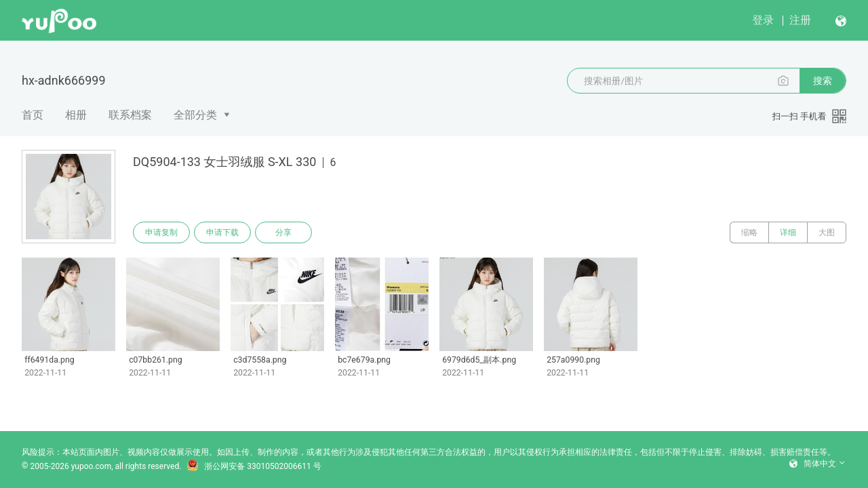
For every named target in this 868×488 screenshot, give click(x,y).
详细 (788, 232)
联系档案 (130, 115)
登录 (763, 20)
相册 (76, 115)
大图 (827, 232)
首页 (33, 115)
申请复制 (161, 232)
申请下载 (222, 232)
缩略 (749, 232)
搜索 (823, 81)
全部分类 (195, 115)
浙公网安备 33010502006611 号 (254, 466)
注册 (800, 20)
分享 (283, 232)
